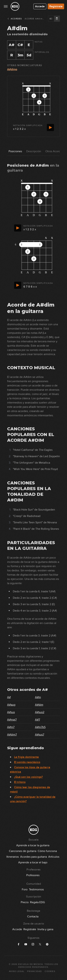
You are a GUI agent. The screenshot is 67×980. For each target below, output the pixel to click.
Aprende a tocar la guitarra (33, 845)
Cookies (50, 971)
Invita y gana (45, 929)
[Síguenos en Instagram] (33, 944)
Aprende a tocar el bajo (33, 862)
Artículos (54, 857)
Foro (25, 889)
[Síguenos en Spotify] (47, 944)
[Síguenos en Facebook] (19, 944)
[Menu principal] (6, 6)
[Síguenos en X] (40, 944)
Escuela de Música (30, 964)
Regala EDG (37, 902)
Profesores (33, 875)
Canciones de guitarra (23, 851)
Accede (40, 6)
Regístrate (56, 6)
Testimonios (36, 889)
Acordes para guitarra (33, 857)
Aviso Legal (17, 971)
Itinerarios (13, 857)
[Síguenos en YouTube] (26, 944)
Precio (25, 902)
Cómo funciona (47, 851)
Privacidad (34, 971)
